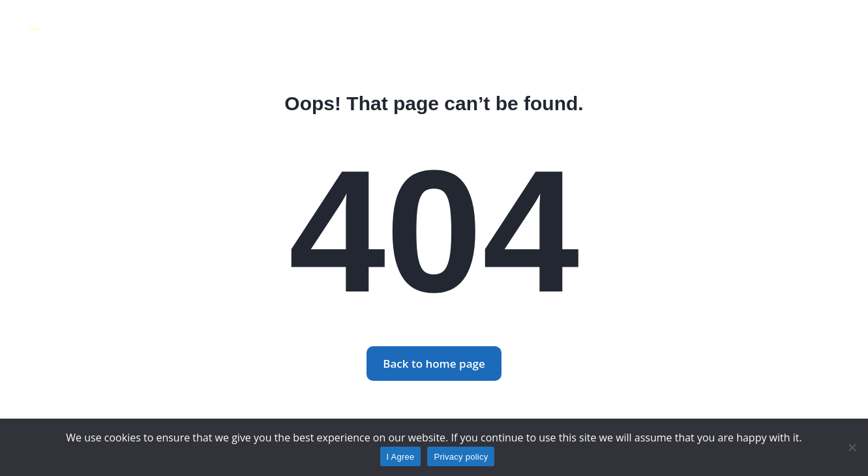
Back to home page (434, 364)
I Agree (401, 457)
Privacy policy (461, 457)
